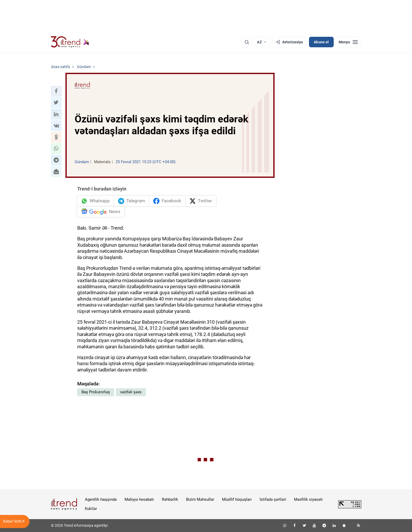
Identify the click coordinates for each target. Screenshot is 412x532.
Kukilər (91, 509)
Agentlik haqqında (101, 499)
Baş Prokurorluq (96, 392)
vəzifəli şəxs (131, 392)
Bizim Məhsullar (200, 499)
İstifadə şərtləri (273, 499)
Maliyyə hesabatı (139, 499)
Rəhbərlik (170, 499)
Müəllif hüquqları (237, 499)
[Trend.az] (70, 42)
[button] (56, 91)
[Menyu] (348, 42)
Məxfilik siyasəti (308, 499)
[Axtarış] (247, 42)
